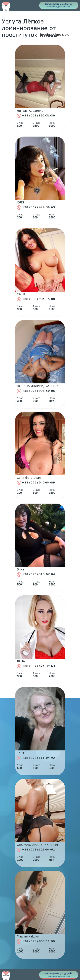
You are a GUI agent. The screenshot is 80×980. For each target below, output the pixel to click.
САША (21, 294)
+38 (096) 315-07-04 (36, 575)
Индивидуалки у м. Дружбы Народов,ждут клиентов (59, 5)
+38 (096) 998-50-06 (36, 391)
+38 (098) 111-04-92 (36, 758)
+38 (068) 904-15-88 (36, 299)
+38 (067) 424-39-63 (36, 208)
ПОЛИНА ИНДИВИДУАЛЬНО (37, 386)
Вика (20, 569)
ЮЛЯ (20, 202)
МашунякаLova (28, 936)
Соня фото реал (29, 478)
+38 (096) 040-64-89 (36, 483)
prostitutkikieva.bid (55, 34)
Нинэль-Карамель (30, 111)
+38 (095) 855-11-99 (36, 942)
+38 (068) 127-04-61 (36, 850)
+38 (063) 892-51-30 (36, 116)
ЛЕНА (21, 661)
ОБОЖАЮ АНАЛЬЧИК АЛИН (37, 845)
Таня (20, 753)
